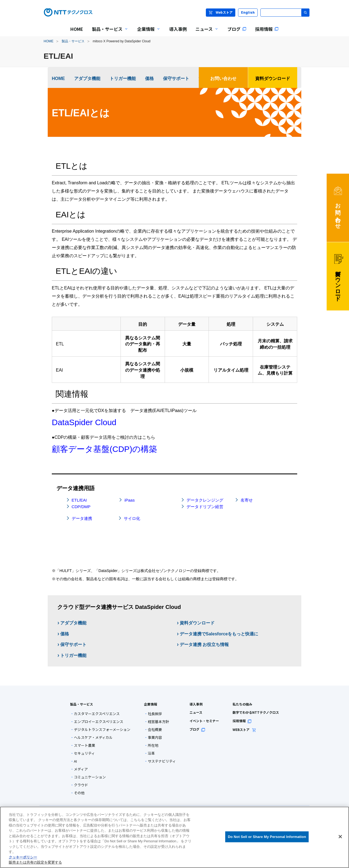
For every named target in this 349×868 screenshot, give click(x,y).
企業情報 (151, 704)
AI (75, 761)
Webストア (221, 12)
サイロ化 (132, 518)
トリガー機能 (123, 78)
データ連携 (82, 518)
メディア (81, 769)
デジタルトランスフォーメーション (102, 729)
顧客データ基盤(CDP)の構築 (104, 449)
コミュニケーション (90, 777)
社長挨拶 (155, 714)
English (248, 12)
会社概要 (155, 729)
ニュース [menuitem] (205, 33)
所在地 (153, 745)
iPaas (130, 500)
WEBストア (244, 729)
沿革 (151, 753)
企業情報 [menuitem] (147, 33)
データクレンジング (205, 500)
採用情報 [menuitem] (267, 29)
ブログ (197, 729)
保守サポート (176, 78)
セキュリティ (84, 753)
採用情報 (242, 721)
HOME (49, 41)
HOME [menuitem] (77, 29)
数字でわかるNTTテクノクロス (256, 712)
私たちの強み (242, 704)
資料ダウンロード (273, 78)
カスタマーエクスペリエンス (97, 714)
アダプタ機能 (87, 78)
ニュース (196, 712)
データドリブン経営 (205, 507)
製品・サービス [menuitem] (108, 33)
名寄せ (247, 500)
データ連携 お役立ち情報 (204, 645)
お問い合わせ (223, 78)
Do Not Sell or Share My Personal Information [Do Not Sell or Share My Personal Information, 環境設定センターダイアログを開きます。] (267, 837)
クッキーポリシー (23, 857)
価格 (149, 78)
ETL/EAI (79, 500)
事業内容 (155, 737)
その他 (79, 793)
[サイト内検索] (285, 13)
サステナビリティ (162, 761)
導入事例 (196, 704)
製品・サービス (73, 41)
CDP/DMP (81, 507)
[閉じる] (340, 837)
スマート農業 (85, 745)
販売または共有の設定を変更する (35, 862)
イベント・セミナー (204, 721)
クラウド (81, 785)
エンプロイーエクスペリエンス (99, 722)
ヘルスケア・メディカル (93, 737)
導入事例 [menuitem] (178, 29)
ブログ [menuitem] (237, 29)
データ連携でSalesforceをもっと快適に (219, 634)
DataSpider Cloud (84, 422)
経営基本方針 (158, 722)
